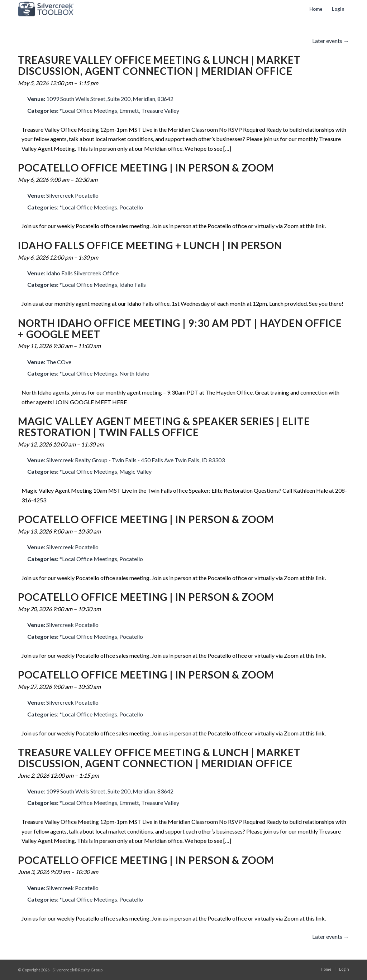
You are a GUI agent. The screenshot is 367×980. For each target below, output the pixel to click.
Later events (331, 41)
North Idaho (134, 373)
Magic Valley (135, 471)
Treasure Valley (160, 110)
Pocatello (131, 207)
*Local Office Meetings (88, 110)
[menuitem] (316, 9)
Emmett (129, 110)
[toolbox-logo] (46, 9)
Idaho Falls (133, 284)
